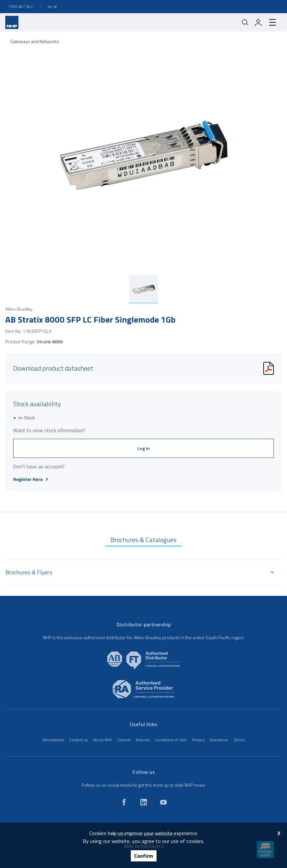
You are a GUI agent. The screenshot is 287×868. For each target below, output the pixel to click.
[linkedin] (144, 802)
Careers (124, 740)
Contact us (78, 740)
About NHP (102, 740)
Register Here (31, 479)
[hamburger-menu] (273, 22)
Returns (143, 740)
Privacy (198, 740)
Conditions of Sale (171, 740)
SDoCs (239, 740)
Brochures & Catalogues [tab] (143, 540)
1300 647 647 (20, 6)
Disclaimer (219, 740)
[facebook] (124, 802)
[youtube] (163, 802)
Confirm (144, 856)
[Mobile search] (245, 22)
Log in (143, 448)
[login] (258, 22)
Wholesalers (53, 740)
